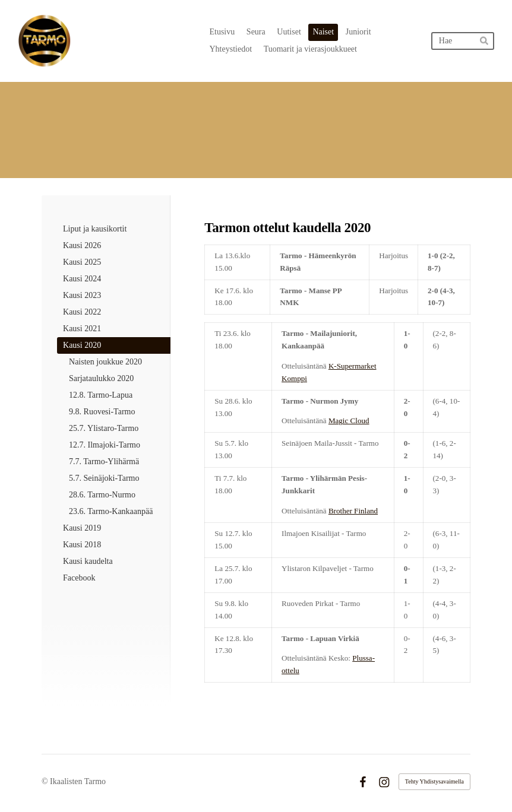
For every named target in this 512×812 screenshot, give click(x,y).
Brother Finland (353, 511)
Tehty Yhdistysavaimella (434, 781)
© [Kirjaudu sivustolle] (46, 781)
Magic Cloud (349, 421)
